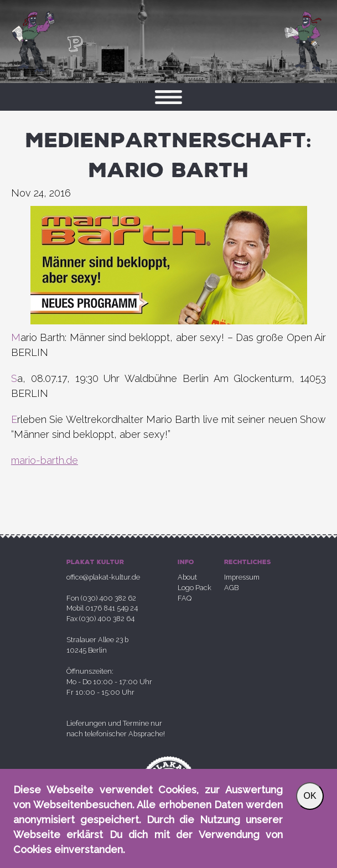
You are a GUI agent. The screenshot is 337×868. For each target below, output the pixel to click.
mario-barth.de (45, 460)
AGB (231, 588)
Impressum (242, 577)
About (187, 577)
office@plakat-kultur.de (103, 577)
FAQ (185, 598)
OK (310, 796)
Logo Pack (195, 588)
